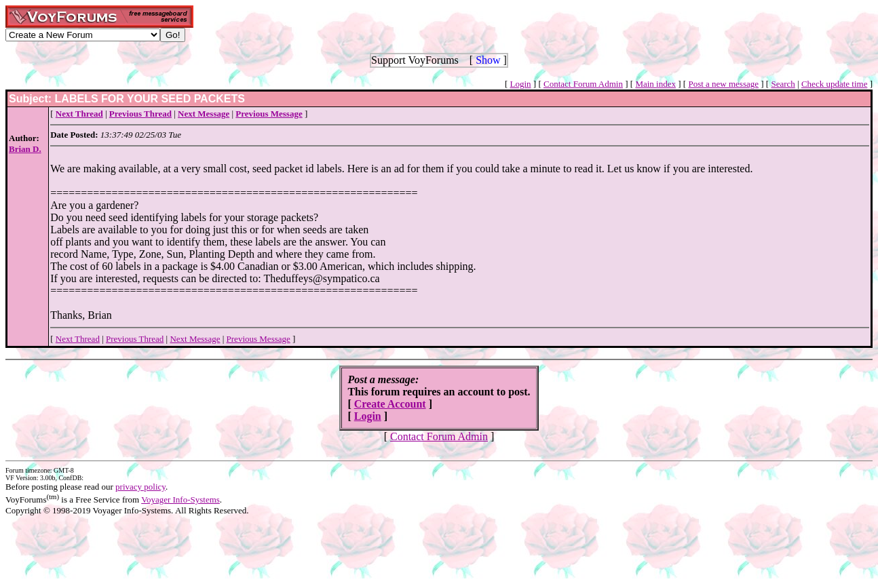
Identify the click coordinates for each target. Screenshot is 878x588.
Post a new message (723, 84)
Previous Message (259, 339)
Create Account (390, 404)
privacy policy (140, 487)
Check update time (834, 84)
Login (521, 84)
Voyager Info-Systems (180, 499)
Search (783, 84)
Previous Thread (135, 339)
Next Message (195, 339)
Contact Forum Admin (583, 84)
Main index (655, 84)
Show (488, 60)
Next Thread (78, 339)
